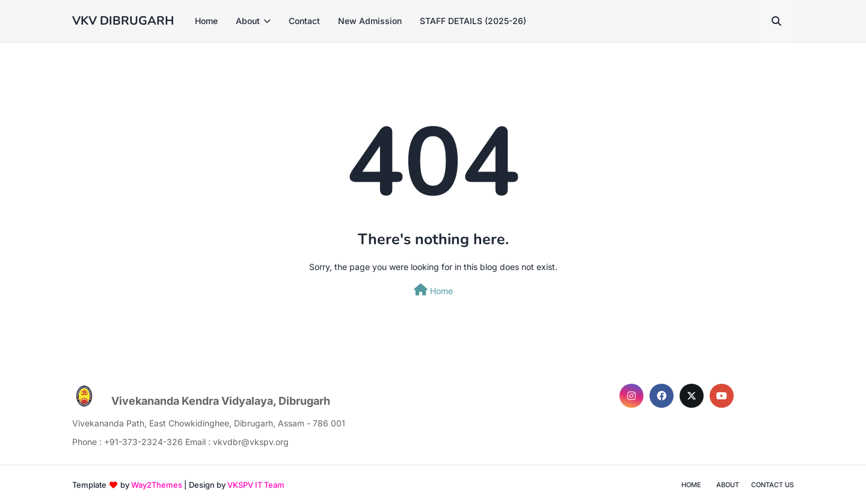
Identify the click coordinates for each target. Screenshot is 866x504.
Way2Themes (157, 485)
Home (433, 290)
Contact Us (772, 485)
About (728, 485)
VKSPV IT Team (256, 485)
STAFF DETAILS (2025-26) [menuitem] (473, 21)
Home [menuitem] (206, 21)
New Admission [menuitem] (370, 21)
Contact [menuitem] (304, 21)
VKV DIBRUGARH (123, 21)
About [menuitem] (248, 21)
